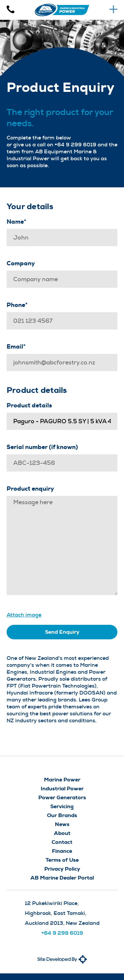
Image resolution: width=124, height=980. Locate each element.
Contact (62, 842)
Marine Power (62, 780)
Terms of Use (62, 860)
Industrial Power (62, 789)
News (62, 824)
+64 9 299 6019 (62, 933)
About (62, 833)
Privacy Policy (62, 869)
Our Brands (62, 815)
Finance (62, 851)
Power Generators (62, 797)
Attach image (24, 615)
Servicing (62, 806)
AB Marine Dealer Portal (62, 878)
